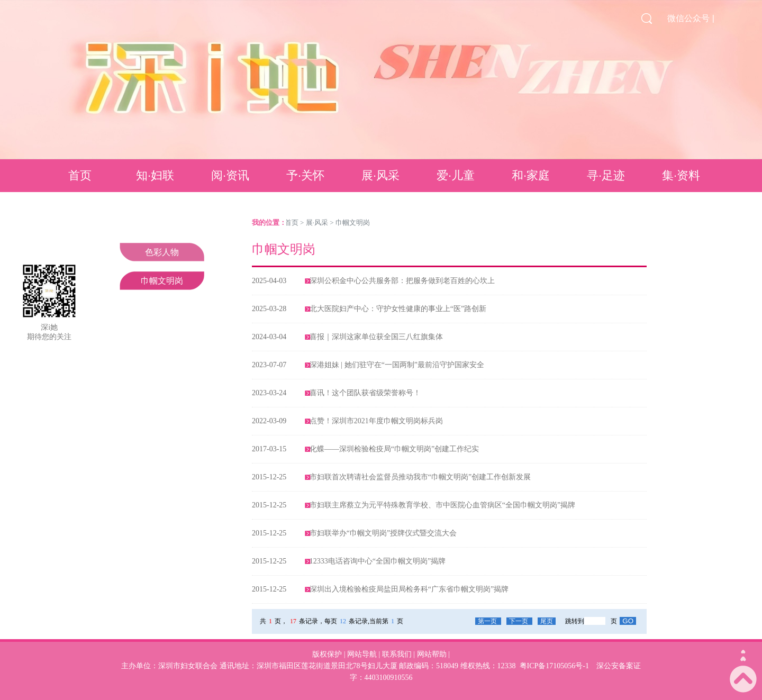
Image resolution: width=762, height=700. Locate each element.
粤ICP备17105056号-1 (554, 666)
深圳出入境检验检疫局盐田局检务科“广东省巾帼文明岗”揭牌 (409, 589)
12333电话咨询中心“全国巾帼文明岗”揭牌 (378, 561)
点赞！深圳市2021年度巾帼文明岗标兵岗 (376, 421)
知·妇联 (155, 175)
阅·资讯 (230, 175)
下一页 (519, 621)
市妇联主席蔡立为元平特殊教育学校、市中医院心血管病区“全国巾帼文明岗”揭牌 (442, 505)
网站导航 (362, 654)
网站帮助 (432, 654)
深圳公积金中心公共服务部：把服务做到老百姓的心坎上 (402, 281)
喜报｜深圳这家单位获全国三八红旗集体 (376, 337)
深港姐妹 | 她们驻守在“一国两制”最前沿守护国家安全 (397, 365)
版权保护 (327, 654)
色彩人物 (162, 252)
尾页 (547, 621)
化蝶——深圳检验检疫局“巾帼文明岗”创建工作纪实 (394, 449)
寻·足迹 (606, 175)
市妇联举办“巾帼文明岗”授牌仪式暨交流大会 (383, 533)
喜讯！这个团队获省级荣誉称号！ (365, 393)
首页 (80, 175)
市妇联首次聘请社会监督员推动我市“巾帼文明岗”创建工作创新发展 (420, 477)
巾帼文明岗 (162, 281)
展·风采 (380, 175)
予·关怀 (305, 175)
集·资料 (681, 175)
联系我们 (397, 654)
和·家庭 (531, 175)
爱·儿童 (456, 175)
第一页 (488, 621)
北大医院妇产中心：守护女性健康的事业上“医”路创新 (398, 309)
